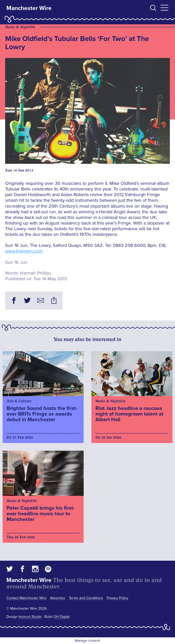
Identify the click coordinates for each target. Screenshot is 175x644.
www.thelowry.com (24, 251)
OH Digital (61, 617)
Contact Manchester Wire (26, 598)
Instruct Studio (30, 617)
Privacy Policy (118, 598)
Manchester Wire (29, 8)
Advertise (58, 598)
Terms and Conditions (86, 598)
